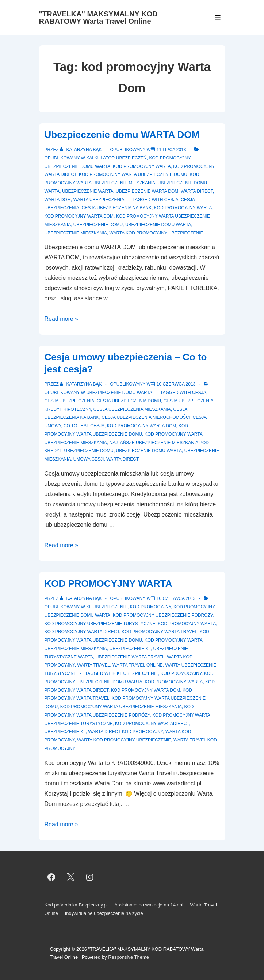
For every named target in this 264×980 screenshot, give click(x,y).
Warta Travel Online (138, 665)
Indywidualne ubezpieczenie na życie (104, 913)
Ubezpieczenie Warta (88, 191)
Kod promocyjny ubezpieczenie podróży (163, 615)
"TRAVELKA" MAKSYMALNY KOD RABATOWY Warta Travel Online (98, 18)
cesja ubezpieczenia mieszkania (132, 409)
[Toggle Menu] (218, 18)
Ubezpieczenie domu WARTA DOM (122, 135)
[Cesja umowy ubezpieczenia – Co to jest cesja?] (176, 384)
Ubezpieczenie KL (130, 649)
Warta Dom (58, 200)
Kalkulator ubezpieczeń (116, 158)
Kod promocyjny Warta (142, 166)
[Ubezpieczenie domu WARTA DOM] (171, 150)
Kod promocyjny (150, 607)
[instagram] (90, 877)
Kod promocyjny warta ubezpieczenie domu (133, 174)
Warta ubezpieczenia (99, 200)
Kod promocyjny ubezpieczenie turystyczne (100, 624)
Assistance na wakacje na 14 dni (149, 905)
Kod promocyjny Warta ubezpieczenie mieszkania (121, 707)
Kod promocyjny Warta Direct (82, 632)
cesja (171, 200)
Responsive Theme (129, 957)
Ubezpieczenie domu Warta (119, 393)
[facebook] (51, 877)
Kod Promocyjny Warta (183, 208)
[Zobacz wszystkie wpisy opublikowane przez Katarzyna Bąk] (81, 150)
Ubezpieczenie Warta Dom (147, 191)
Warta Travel (93, 665)
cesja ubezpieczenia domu (129, 401)
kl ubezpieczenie (137, 673)
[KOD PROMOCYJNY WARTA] (176, 598)
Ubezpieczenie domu (98, 225)
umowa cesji (89, 459)
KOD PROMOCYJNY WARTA (108, 583)
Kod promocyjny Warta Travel (159, 632)
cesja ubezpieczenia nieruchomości (146, 417)
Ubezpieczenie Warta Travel (130, 657)
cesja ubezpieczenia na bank (117, 208)
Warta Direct (197, 191)
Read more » (62, 319)
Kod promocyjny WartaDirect (152, 724)
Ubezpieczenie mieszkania (76, 233)
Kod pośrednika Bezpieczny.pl (76, 905)
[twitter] (70, 877)
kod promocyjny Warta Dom (79, 216)
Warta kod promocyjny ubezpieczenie (156, 233)
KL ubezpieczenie (107, 607)
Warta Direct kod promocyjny (126, 732)
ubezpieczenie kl (65, 732)
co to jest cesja (84, 426)
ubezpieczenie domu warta (158, 225)
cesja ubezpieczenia (70, 401)
